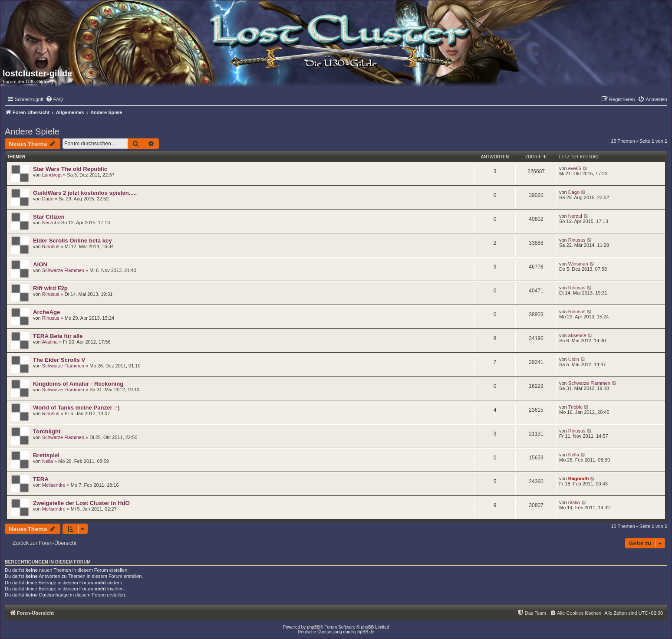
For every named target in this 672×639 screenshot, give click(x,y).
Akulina (50, 342)
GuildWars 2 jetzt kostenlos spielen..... (85, 193)
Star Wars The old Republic (70, 169)
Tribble (575, 407)
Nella (48, 461)
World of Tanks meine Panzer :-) (76, 408)
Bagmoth (579, 478)
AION (40, 264)
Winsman (578, 264)
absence (577, 335)
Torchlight (47, 431)
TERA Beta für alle (58, 336)
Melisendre (54, 485)
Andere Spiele (32, 131)
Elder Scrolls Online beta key (72, 241)
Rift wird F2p (50, 288)
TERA (41, 479)
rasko (574, 502)
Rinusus (51, 246)
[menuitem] (54, 99)
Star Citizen (49, 217)
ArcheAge (46, 312)
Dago (48, 199)
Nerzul (49, 223)
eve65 (575, 168)
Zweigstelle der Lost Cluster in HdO (81, 503)
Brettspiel (46, 455)
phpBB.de (365, 632)
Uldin (574, 359)
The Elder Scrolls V (59, 360)
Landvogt (52, 175)
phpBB (313, 627)
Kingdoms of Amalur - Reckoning (78, 384)
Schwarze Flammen (63, 270)
